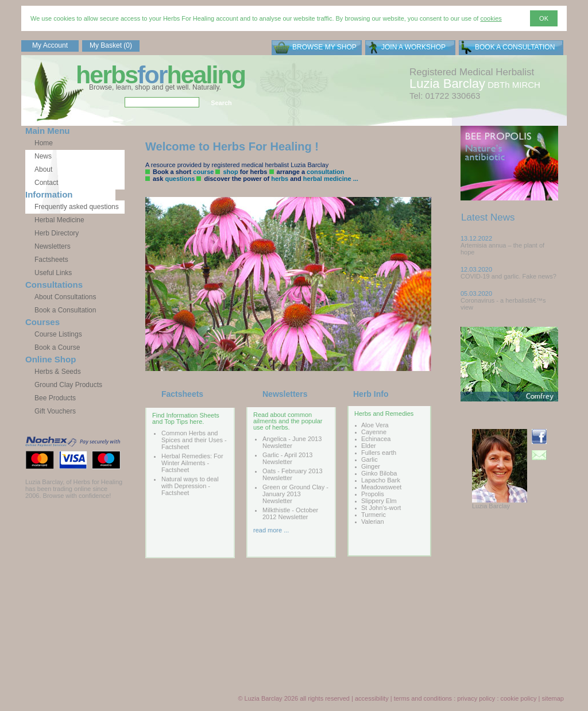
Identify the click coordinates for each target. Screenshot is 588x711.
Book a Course (57, 347)
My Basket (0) (111, 45)
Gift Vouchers (55, 411)
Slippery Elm (379, 501)
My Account (50, 45)
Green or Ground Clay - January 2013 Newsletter (295, 494)
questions (180, 179)
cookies (491, 18)
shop (230, 172)
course (203, 172)
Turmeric (374, 515)
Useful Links (53, 273)
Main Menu (48, 131)
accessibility (372, 698)
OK (544, 18)
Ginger (371, 466)
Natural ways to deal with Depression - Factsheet (190, 486)
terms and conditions (423, 698)
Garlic (370, 459)
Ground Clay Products (68, 385)
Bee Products (55, 398)
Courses (42, 322)
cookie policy (519, 698)
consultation (325, 172)
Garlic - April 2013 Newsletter (287, 458)
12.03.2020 (476, 269)
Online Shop (51, 359)
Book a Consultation (65, 310)
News (43, 156)
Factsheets (51, 260)
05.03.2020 (476, 293)
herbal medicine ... (331, 179)
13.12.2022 (476, 238)
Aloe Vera (375, 425)
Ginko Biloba (379, 473)
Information (49, 194)
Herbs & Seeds (58, 372)
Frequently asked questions (77, 207)
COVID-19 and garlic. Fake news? (508, 276)
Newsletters (53, 246)
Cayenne (374, 432)
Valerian (373, 521)
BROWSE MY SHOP (324, 47)
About (43, 169)
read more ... (271, 530)
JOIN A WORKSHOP (413, 47)
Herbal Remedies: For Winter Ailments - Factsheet (192, 463)
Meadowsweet (381, 487)
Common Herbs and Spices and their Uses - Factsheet (194, 440)
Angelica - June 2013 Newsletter (292, 442)
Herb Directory (57, 233)
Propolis (373, 494)
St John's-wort (381, 508)
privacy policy (476, 698)
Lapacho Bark (381, 480)
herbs (280, 179)
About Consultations (65, 297)
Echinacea (376, 439)
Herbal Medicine (59, 220)
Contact (46, 183)
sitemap (553, 698)
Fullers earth (379, 453)
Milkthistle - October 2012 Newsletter (290, 513)
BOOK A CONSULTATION (515, 47)
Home (44, 143)
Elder (369, 446)
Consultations (54, 285)
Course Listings (58, 334)
